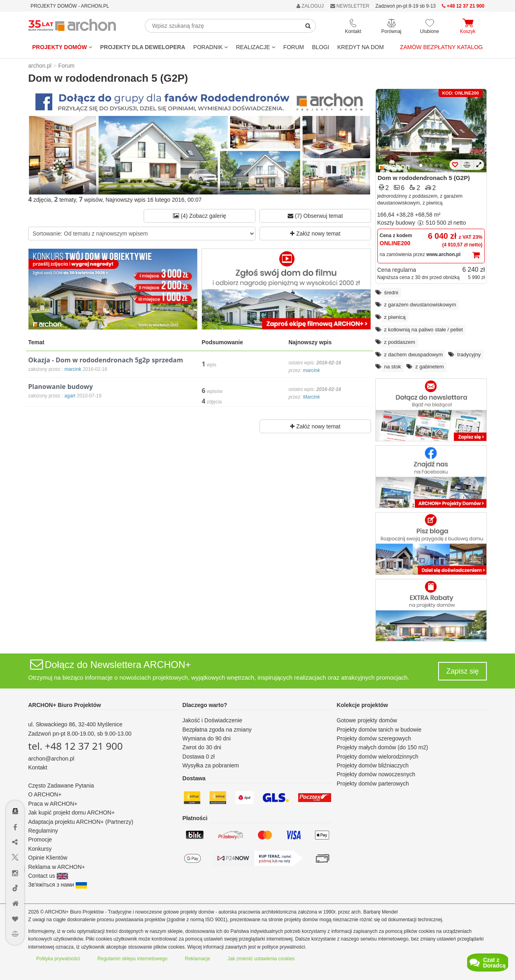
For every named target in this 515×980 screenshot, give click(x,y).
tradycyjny (469, 355)
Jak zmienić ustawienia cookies (261, 959)
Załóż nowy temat (315, 234)
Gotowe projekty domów (367, 720)
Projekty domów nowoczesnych (376, 774)
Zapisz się (462, 671)
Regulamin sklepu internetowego (132, 959)
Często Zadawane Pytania (61, 786)
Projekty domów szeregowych (374, 738)
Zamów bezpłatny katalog (441, 47)
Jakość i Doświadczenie (212, 720)
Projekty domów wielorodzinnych (378, 757)
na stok (393, 367)
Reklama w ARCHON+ (57, 867)
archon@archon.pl (51, 759)
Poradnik (210, 47)
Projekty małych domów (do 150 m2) (382, 747)
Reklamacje (198, 959)
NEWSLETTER (350, 6)
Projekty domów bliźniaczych (373, 765)
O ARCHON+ (45, 794)
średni (391, 293)
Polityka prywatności (58, 959)
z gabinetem (430, 367)
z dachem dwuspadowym (414, 355)
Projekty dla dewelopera (143, 47)
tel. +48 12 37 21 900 (75, 746)
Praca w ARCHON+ (53, 804)
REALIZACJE (255, 47)
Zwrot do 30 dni (202, 747)
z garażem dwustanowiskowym (420, 305)
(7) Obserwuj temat (315, 216)
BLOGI (320, 47)
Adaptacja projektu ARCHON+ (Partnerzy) (81, 822)
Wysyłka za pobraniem (211, 765)
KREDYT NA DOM (360, 47)
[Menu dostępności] (15, 788)
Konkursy (40, 849)
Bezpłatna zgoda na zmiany (217, 730)
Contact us (48, 876)
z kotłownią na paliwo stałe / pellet (424, 330)
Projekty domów (62, 47)
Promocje (40, 839)
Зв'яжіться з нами (58, 885)
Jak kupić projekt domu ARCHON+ (71, 813)
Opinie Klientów (48, 858)
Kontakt (38, 767)
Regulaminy (43, 831)
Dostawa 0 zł (198, 757)
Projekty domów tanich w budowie (379, 730)
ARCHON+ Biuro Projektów (65, 705)
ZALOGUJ (310, 6)
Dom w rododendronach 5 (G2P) (424, 178)
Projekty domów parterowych (373, 784)
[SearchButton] (308, 26)
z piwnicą (395, 317)
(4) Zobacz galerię (200, 216)
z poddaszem (400, 342)
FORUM (294, 47)
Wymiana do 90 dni (206, 738)
